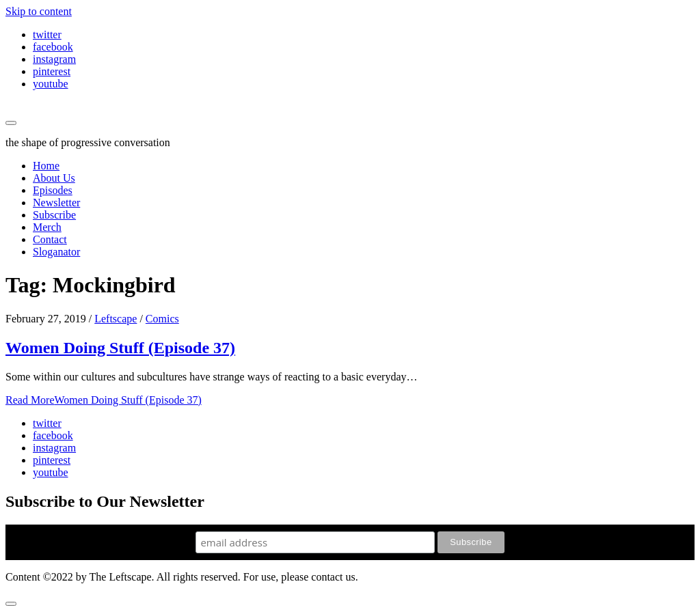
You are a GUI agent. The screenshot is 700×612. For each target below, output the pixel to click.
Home (46, 166)
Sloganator (56, 252)
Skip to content (39, 11)
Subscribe (54, 215)
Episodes (53, 190)
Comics (162, 319)
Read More (104, 400)
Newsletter (56, 203)
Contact (50, 239)
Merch (47, 227)
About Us (54, 178)
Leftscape (116, 319)
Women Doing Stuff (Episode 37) (120, 348)
